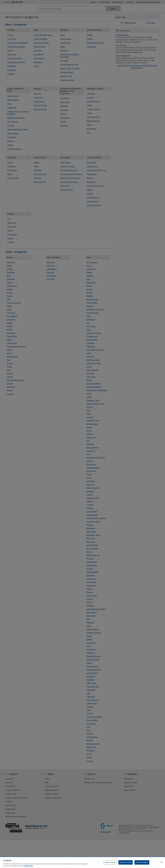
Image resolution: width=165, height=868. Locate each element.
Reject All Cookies (126, 863)
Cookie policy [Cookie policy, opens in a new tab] (28, 867)
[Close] (162, 863)
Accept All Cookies (142, 863)
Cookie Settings (110, 863)
